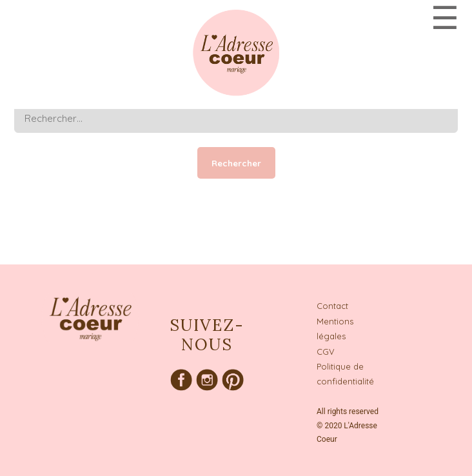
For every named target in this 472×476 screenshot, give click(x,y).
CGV (326, 352)
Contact (332, 306)
